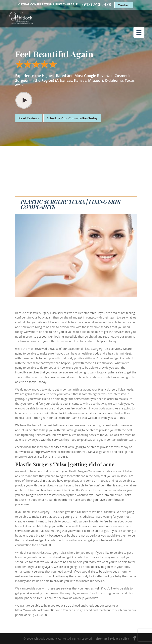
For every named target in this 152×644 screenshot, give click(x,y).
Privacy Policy (120, 639)
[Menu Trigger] (139, 32)
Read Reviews (29, 118)
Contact (124, 5)
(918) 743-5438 (97, 4)
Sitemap (101, 639)
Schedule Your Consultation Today (72, 118)
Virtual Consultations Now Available (48, 4)
